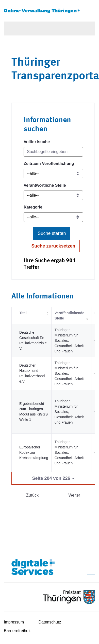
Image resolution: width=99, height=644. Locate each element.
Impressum (14, 622)
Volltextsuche (37, 142)
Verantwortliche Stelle (45, 185)
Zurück (32, 495)
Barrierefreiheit (17, 631)
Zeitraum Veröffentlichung (49, 164)
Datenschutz (50, 622)
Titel (23, 313)
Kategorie (33, 207)
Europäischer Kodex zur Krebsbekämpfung (34, 452)
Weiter (74, 495)
